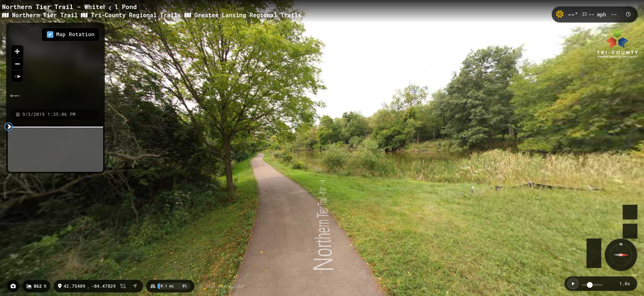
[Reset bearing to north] (17, 76)
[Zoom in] (17, 51)
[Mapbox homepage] (15, 99)
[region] (55, 65)
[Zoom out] (17, 64)
